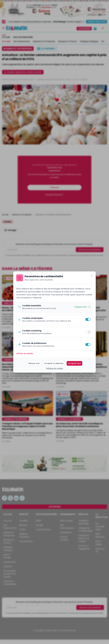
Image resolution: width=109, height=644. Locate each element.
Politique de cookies (54, 368)
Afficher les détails (25, 353)
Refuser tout (34, 363)
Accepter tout (74, 363)
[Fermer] (92, 276)
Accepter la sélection (54, 363)
